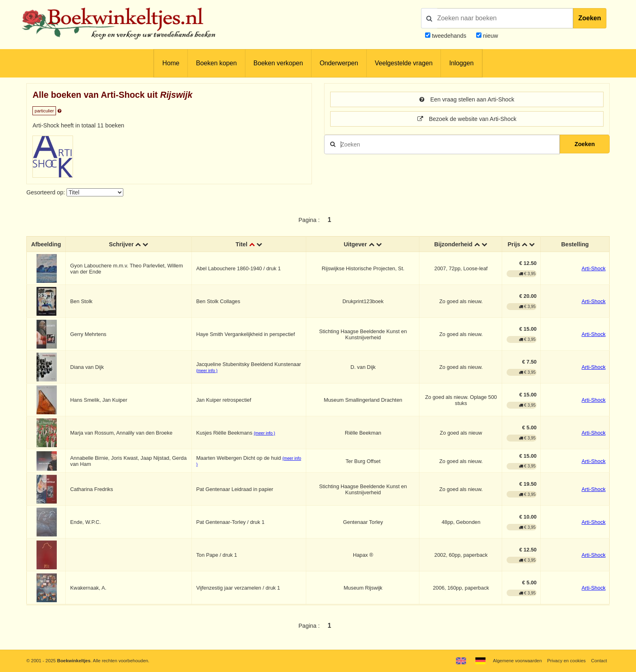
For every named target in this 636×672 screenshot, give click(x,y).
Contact (599, 661)
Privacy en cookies (566, 661)
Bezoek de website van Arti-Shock (467, 119)
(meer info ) (207, 371)
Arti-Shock (594, 268)
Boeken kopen (216, 63)
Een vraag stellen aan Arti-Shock (467, 99)
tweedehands (449, 36)
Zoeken (590, 18)
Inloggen (461, 63)
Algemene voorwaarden (517, 661)
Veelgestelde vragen (404, 63)
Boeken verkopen (278, 63)
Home (171, 63)
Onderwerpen (339, 63)
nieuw (490, 36)
